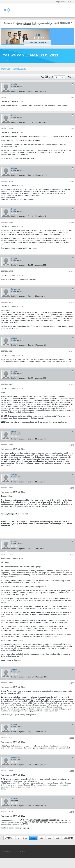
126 (49, 838)
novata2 (15, 799)
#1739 (72, 771)
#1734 (72, 445)
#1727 (72, 129)
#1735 (72, 488)
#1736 (72, 555)
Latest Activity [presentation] (19, 69)
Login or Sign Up (63, 2)
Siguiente (68, 838)
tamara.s (15, 542)
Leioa (14, 115)
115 (25, 838)
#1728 (72, 181)
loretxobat (16, 289)
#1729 (72, 222)
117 (41, 838)
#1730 (72, 271)
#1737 (72, 683)
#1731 (72, 302)
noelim (14, 84)
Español (7, 851)
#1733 (72, 384)
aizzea (14, 168)
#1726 (72, 97)
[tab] (19, 69)
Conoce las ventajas (37, 42)
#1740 (72, 812)
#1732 (72, 351)
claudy (14, 475)
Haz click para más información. (47, 25)
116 (33, 838)
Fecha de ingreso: (18, 91)
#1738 (72, 738)
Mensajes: (39, 91)
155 (57, 838)
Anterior (9, 838)
